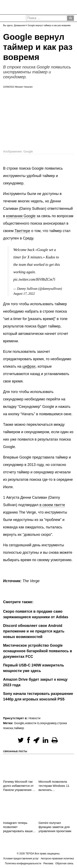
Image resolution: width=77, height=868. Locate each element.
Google (19, 723)
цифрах (29, 366)
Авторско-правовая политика (57, 859)
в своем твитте (52, 505)
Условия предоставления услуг (21, 859)
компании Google (21, 216)
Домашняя (20, 25)
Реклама (48, 863)
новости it (32, 723)
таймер (19, 728)
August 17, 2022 (24, 294)
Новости (34, 718)
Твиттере (22, 231)
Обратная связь (64, 863)
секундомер (48, 723)
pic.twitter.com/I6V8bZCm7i (34, 279)
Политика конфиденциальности (23, 863)
